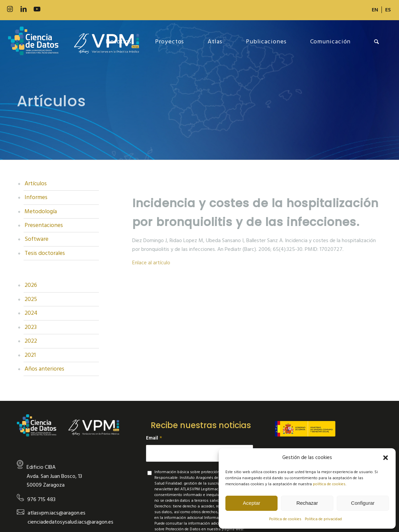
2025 (31, 299)
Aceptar (252, 503)
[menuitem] (375, 10)
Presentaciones (44, 225)
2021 (30, 355)
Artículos (36, 184)
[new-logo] (74, 42)
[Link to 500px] (50, 9)
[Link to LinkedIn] (24, 9)
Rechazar (307, 503)
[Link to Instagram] (10, 9)
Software (37, 239)
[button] (386, 458)
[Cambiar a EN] (375, 10)
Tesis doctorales (45, 253)
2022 (31, 341)
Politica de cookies (285, 519)
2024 (31, 313)
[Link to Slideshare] (64, 9)
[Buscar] (377, 42)
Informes (36, 197)
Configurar (363, 503)
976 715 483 (41, 499)
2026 (31, 285)
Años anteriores (44, 369)
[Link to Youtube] (37, 9)
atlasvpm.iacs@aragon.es (57, 513)
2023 (31, 327)
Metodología (41, 212)
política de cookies (329, 484)
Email (154, 438)
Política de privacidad (323, 519)
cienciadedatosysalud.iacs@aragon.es (70, 522)
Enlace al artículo (151, 263)
